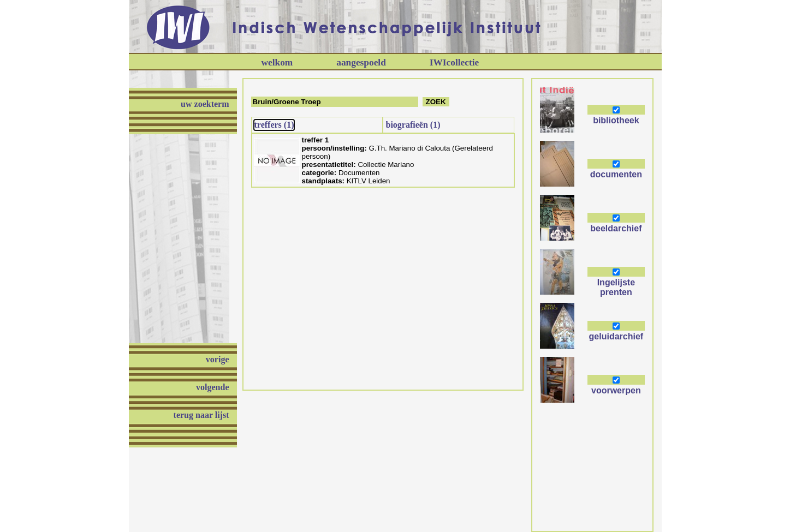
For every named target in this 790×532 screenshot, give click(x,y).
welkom (277, 62)
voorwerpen (616, 390)
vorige (218, 359)
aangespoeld (361, 62)
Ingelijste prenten (616, 287)
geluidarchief (616, 336)
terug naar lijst (201, 415)
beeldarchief (616, 228)
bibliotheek (616, 120)
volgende (212, 387)
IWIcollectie (454, 62)
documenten (616, 174)
